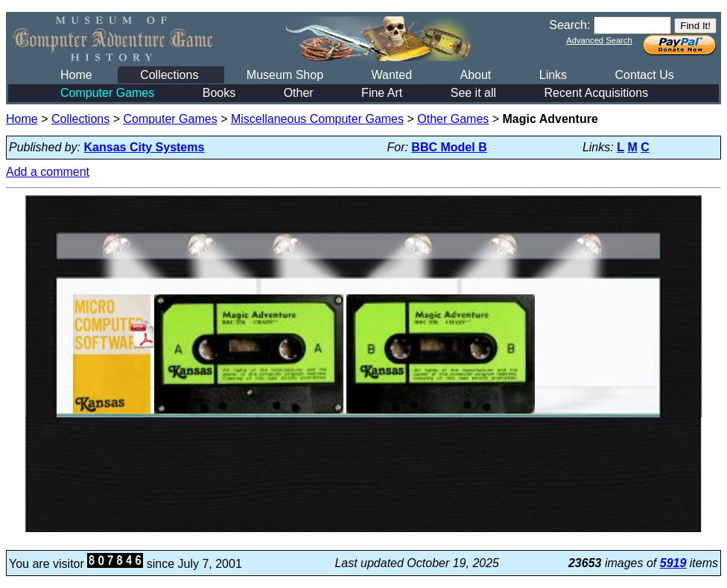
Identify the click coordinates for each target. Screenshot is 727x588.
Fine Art (382, 93)
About (475, 75)
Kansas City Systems (145, 147)
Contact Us (645, 75)
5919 (673, 563)
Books (219, 93)
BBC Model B (449, 147)
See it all (473, 93)
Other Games (453, 119)
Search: (569, 25)
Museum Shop (285, 75)
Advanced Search (599, 40)
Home (76, 75)
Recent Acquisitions (597, 93)
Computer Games (107, 93)
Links (553, 75)
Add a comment (48, 172)
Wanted (391, 75)
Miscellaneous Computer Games (317, 119)
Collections (169, 75)
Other (299, 93)
